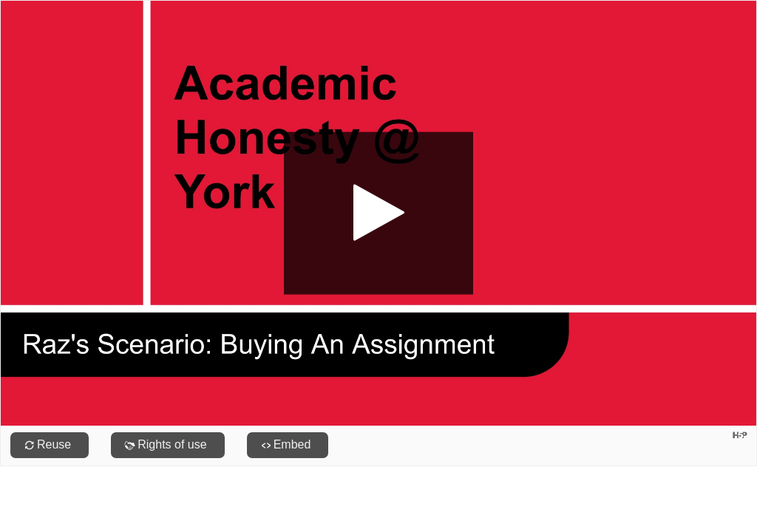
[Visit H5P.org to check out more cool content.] (740, 435)
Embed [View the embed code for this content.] (292, 444)
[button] (378, 213)
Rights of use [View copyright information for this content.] (172, 444)
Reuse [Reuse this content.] (54, 444)
